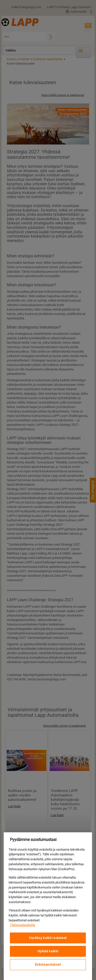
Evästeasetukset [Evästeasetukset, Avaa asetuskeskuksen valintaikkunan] (48, 965)
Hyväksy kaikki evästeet (48, 938)
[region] (48, 906)
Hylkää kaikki (48, 951)
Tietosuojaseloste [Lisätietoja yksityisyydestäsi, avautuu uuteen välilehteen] (22, 925)
